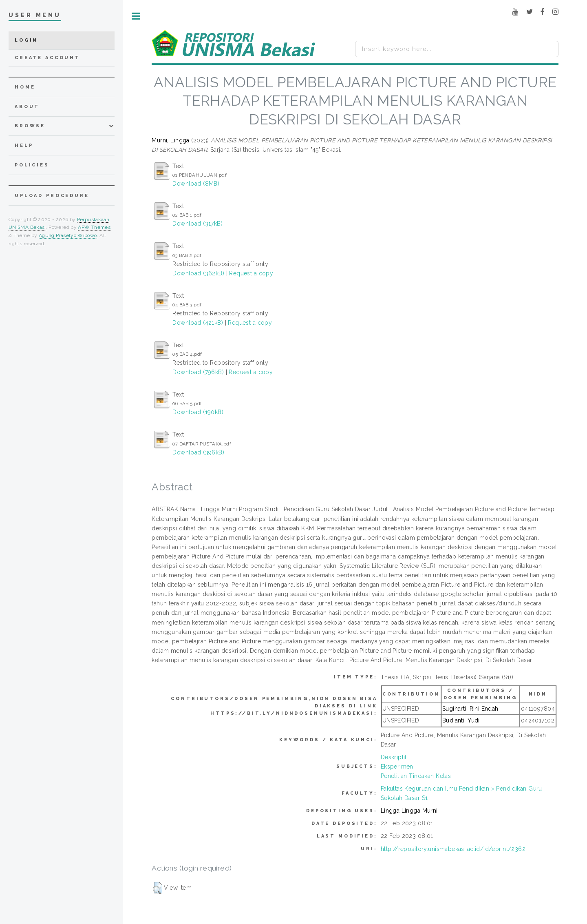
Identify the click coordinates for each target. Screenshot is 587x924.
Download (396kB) (198, 452)
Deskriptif (394, 757)
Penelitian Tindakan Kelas (416, 776)
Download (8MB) (196, 184)
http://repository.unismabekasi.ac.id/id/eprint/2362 (453, 849)
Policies (32, 165)
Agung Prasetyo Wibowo (68, 235)
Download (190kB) (198, 412)
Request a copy (251, 273)
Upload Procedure (52, 196)
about (27, 107)
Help (24, 145)
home (25, 87)
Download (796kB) (198, 372)
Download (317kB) (198, 224)
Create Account (47, 58)
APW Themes (94, 227)
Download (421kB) (198, 323)
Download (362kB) (198, 273)
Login (26, 40)
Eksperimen (397, 767)
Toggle (136, 16)
